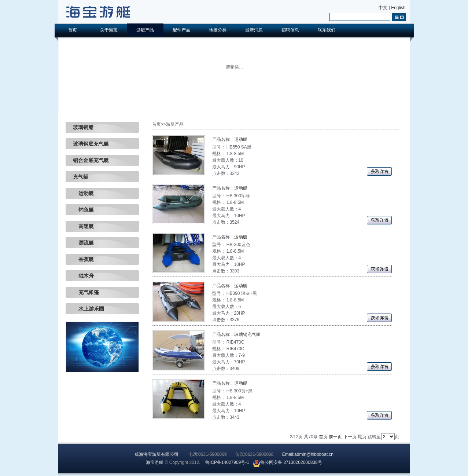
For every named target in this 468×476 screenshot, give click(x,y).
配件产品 (181, 30)
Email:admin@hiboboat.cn (308, 454)
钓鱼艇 (84, 210)
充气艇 (81, 177)
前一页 (335, 437)
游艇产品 (145, 30)
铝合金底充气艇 (91, 160)
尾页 (362, 437)
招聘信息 (290, 30)
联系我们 (327, 30)
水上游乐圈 (89, 309)
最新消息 (254, 30)
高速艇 (84, 226)
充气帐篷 (86, 292)
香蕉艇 (84, 259)
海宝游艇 (155, 462)
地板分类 (218, 30)
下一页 (350, 437)
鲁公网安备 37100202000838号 (288, 462)
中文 (383, 8)
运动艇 (84, 193)
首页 (73, 30)
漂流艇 (84, 243)
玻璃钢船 (83, 127)
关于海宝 (109, 30)
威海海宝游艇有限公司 (156, 454)
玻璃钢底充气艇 (91, 144)
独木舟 (84, 276)
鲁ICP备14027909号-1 (227, 462)
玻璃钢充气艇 (247, 334)
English (398, 8)
